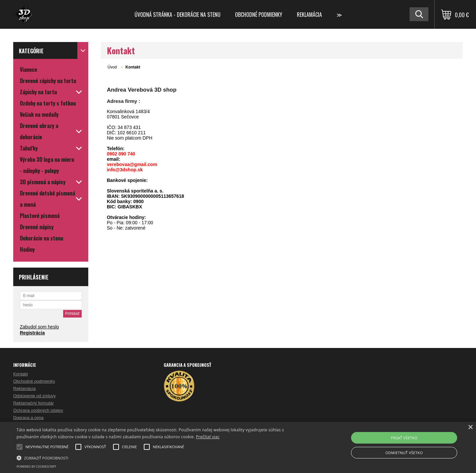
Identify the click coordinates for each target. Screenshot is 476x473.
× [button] (470, 428)
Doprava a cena (28, 418)
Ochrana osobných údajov (38, 410)
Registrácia (32, 333)
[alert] (238, 447)
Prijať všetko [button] (404, 438)
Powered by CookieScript (36, 467)
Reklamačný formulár (34, 403)
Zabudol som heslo (39, 327)
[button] (160, 457)
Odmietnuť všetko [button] (404, 453)
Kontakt (20, 374)
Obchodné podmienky (259, 15)
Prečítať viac (208, 437)
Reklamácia (309, 15)
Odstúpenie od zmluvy (35, 396)
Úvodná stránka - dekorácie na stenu (178, 15)
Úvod (112, 67)
